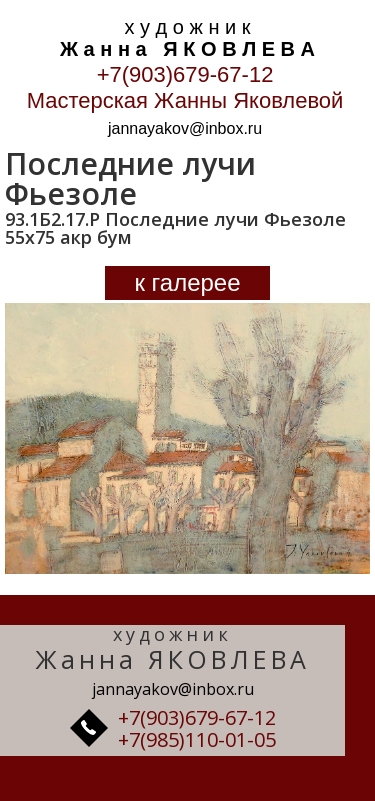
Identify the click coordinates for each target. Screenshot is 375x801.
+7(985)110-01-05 (197, 739)
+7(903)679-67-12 (185, 74)
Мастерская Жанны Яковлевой (185, 100)
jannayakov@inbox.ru (185, 128)
